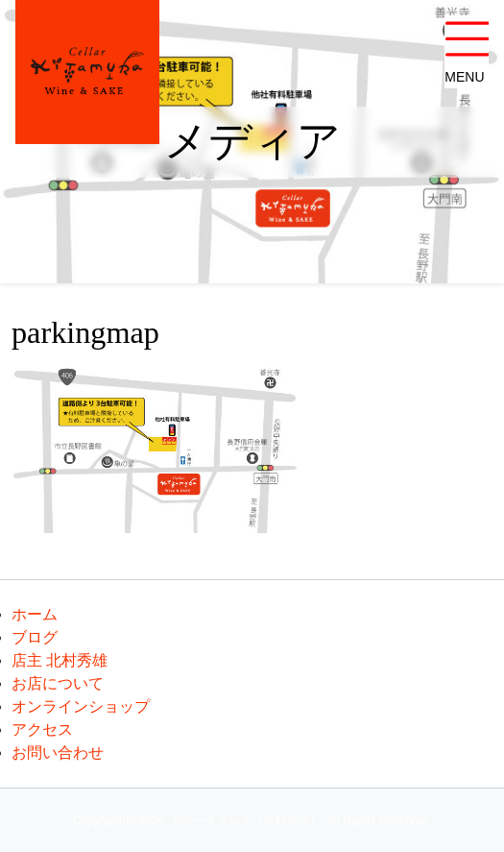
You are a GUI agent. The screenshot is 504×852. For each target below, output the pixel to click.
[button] (467, 52)
